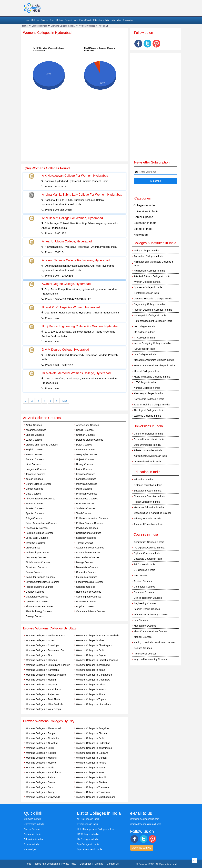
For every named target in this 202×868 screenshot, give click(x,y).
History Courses (85, 464)
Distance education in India (148, 485)
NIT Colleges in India (145, 382)
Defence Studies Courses (90, 440)
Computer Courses (144, 592)
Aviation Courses (143, 581)
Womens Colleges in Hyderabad (93, 26)
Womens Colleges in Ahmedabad (43, 728)
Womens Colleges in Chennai (92, 733)
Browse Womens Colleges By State (50, 628)
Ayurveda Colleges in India (148, 287)
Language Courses (86, 479)
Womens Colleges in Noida (40, 768)
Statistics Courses (86, 508)
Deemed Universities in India (149, 439)
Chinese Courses (35, 435)
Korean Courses (34, 479)
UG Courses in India (145, 570)
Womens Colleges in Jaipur (40, 748)
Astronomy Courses (36, 557)
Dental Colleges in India (146, 293)
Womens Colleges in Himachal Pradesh (97, 660)
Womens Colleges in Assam (40, 640)
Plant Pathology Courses (39, 611)
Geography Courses (87, 454)
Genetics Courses (85, 587)
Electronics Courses (87, 577)
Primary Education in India (148, 519)
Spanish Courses (35, 513)
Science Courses (143, 648)
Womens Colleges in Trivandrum (93, 792)
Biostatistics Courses (87, 567)
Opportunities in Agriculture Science (153, 513)
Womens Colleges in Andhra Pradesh (45, 636)
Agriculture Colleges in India (149, 256)
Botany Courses (34, 572)
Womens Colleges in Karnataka (42, 670)
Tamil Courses (84, 513)
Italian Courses (84, 469)
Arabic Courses (34, 425)
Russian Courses (85, 503)
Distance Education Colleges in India (153, 299)
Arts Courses (141, 576)
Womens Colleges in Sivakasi (92, 782)
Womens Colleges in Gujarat (91, 655)
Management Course (145, 626)
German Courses (35, 459)
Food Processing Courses (90, 582)
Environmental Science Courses (42, 582)
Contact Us (113, 864)
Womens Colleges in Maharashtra (94, 675)
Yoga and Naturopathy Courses (150, 659)
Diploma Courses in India (147, 553)
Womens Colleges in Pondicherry (43, 689)
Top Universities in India (89, 849)
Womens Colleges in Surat (40, 787)
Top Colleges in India (88, 844)
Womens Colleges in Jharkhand (93, 665)
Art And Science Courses (42, 418)
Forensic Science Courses (39, 587)
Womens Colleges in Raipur (40, 777)
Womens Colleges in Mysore (41, 763)
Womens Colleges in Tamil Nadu (43, 699)
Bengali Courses (85, 430)
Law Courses (141, 620)
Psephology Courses (37, 528)
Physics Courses (85, 606)
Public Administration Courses (92, 518)
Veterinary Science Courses (91, 611)
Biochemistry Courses (88, 557)
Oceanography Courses (89, 597)
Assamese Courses (36, 430)
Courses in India (32, 834)
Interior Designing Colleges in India (152, 343)
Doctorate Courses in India (148, 559)
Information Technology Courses (151, 615)
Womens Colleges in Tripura (91, 699)
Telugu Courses (34, 518)
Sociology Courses (86, 538)
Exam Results (86, 20)
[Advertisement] (74, 136)
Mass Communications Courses (151, 631)
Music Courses (84, 489)
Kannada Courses (86, 474)
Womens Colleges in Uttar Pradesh (44, 704)
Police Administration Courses (41, 523)
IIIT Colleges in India (145, 326)
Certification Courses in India (149, 542)
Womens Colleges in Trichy (40, 792)
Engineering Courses (145, 603)
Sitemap (99, 864)
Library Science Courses (39, 484)
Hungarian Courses (36, 469)
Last (65, 401)
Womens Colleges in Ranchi (91, 777)
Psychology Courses (87, 528)
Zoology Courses (35, 616)
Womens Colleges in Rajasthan (42, 694)
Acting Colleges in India (146, 251)
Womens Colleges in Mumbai (92, 758)
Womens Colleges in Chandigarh (43, 645)
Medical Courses (143, 637)
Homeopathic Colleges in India (150, 315)
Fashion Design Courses (147, 609)
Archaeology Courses (87, 425)
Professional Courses (145, 654)
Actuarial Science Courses (90, 548)
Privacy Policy (69, 864)
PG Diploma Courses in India (149, 548)
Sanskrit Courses (35, 508)
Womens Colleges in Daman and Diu (45, 650)
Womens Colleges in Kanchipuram (94, 748)
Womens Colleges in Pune (90, 772)
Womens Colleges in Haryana (41, 660)
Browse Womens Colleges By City (49, 721)
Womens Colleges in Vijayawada (43, 797)
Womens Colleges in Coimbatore (43, 738)
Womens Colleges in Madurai (41, 758)
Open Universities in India (147, 462)
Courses (44, 20)
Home (27, 20)
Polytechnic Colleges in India (149, 399)
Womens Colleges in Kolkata (41, 753)
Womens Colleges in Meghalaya (93, 680)
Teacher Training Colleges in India (152, 405)
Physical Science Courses (39, 606)
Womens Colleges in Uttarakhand (94, 704)
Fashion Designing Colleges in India (153, 310)
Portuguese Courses (87, 499)
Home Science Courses (89, 592)
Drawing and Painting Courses (42, 445)
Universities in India (146, 211)
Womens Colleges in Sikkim (91, 694)
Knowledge (128, 20)
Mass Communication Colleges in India (154, 366)
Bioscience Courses (36, 567)
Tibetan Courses (85, 543)
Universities (116, 20)
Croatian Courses (85, 435)
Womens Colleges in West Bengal (43, 709)
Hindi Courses (33, 464)
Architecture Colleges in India (149, 271)
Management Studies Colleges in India (154, 360)
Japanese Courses (36, 474)
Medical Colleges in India (147, 371)
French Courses (34, 454)
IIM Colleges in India (145, 332)
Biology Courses (85, 562)
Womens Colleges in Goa (39, 655)
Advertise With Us (142, 848)
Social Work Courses (37, 538)
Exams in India (71, 20)
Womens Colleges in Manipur (41, 680)
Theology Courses (35, 543)
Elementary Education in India (150, 496)
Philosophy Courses (87, 494)
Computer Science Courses (40, 577)
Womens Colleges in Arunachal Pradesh (97, 636)
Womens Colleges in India (63, 26)
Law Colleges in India (145, 354)
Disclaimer (85, 864)
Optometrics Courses (37, 602)
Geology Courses (35, 592)
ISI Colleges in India (144, 349)
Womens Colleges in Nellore (91, 763)
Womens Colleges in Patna (90, 768)
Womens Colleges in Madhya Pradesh (46, 675)
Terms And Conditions (46, 864)
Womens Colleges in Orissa (91, 685)
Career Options (56, 20)
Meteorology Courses (37, 597)
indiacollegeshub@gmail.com (146, 824)
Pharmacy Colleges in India (148, 393)
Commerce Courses (144, 587)
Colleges (35, 20)
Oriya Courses (33, 494)
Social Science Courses (89, 533)
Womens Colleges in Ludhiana (92, 753)
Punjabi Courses (34, 503)
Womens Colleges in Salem (40, 782)
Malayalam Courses (87, 484)
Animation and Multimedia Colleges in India (154, 263)
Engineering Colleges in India (149, 304)
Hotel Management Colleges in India (153, 321)
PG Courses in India (144, 564)
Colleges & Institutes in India (155, 243)
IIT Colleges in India (144, 338)
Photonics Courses (86, 602)
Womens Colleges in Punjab (91, 689)
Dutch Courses (84, 445)
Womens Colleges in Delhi (90, 650)
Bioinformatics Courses (38, 562)
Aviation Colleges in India (147, 282)
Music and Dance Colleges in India (152, 377)
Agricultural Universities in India (150, 456)
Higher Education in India (147, 502)
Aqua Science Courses (88, 553)
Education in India (101, 20)
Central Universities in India (148, 434)
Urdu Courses (33, 548)
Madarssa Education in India (149, 507)
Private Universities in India (148, 450)
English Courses (34, 450)
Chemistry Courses (86, 572)
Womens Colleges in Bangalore (93, 728)
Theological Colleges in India (149, 410)
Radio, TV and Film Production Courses (155, 642)
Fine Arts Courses (85, 450)
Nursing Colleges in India (147, 388)
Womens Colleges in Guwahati (42, 743)
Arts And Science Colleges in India (152, 276)
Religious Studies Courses (39, 533)
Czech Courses (34, 440)
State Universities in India (147, 445)
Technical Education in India (149, 524)
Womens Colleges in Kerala (91, 670)
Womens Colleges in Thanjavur (93, 787)
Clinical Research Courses (148, 598)
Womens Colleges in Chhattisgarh (94, 645)
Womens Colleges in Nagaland (42, 685)
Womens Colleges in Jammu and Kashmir (48, 665)
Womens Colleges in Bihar (90, 640)
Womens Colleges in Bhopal (41, 733)
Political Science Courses (89, 523)
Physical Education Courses (40, 499)
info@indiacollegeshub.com (145, 819)
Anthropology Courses (37, 553)
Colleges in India (39, 26)
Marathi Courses (34, 489)
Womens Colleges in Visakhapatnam (95, 797)
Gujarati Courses (85, 459)
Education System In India (148, 491)
